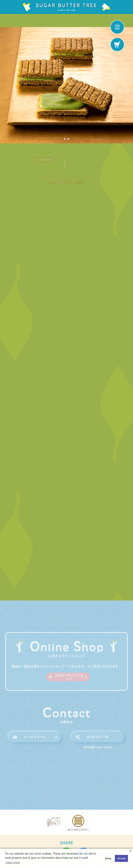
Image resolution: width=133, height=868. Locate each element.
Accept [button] (121, 858)
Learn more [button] (13, 862)
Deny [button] (108, 858)
